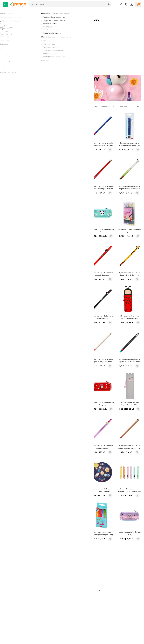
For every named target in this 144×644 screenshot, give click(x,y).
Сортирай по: (84, 107)
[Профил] (132, 4)
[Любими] (126, 4)
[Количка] (138, 4)
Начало (6, 12)
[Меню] (5, 4)
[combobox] (67, 4)
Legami (15, 12)
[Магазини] (121, 4)
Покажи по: (123, 107)
